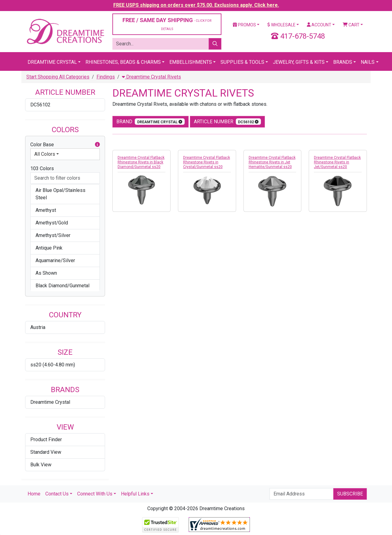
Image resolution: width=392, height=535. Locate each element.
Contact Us (57, 494)
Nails (368, 62)
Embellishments (191, 62)
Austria (38, 327)
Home (34, 494)
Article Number (228, 122)
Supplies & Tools (242, 62)
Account (319, 25)
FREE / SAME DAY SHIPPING (167, 24)
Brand (151, 122)
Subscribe (350, 494)
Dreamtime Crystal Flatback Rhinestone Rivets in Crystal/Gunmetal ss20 (207, 162)
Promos (244, 25)
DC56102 (40, 105)
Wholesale (281, 25)
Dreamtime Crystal (52, 62)
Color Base (65, 145)
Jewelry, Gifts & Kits (299, 62)
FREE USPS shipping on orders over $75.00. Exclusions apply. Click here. (196, 5)
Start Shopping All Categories (58, 77)
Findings (106, 77)
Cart (351, 25)
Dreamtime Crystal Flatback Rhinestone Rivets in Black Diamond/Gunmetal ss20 (141, 162)
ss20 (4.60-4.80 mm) (53, 365)
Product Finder (46, 439)
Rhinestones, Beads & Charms (123, 62)
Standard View (46, 452)
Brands (343, 62)
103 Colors (42, 168)
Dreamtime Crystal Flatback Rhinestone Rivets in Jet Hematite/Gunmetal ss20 (272, 162)
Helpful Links (135, 494)
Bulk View (41, 465)
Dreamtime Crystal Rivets (151, 77)
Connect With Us (95, 494)
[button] (97, 145)
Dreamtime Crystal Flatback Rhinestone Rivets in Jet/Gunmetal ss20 (337, 162)
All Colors (45, 154)
